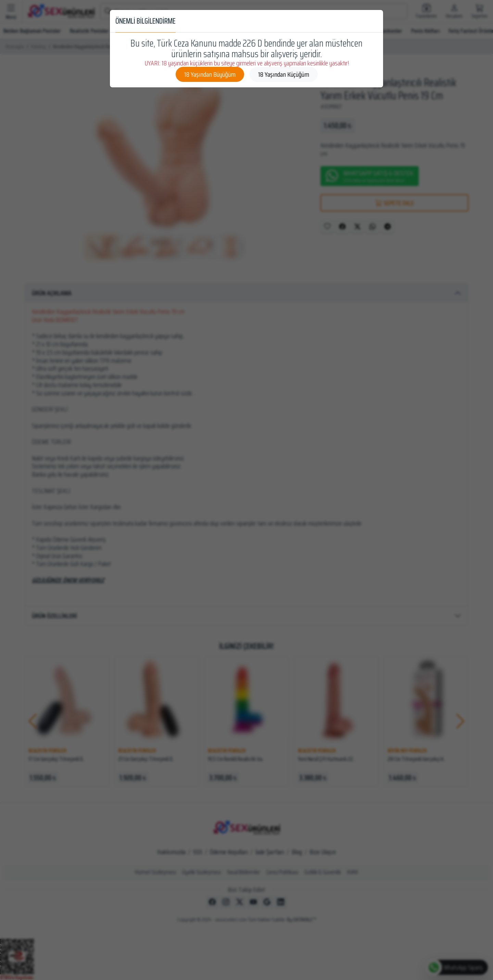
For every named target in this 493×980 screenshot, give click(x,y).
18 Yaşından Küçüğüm (284, 74)
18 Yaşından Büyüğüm (210, 74)
